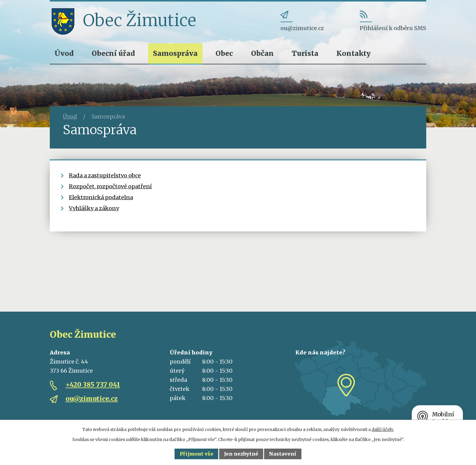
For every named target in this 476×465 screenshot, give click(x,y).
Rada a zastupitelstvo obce (105, 175)
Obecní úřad (113, 53)
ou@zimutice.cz (92, 399)
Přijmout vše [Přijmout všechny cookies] (197, 454)
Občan (262, 53)
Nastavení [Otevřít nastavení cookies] (283, 454)
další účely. (383, 429)
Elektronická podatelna (101, 197)
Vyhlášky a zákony (94, 208)
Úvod (64, 53)
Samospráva (175, 53)
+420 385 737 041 (93, 385)
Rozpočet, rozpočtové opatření (110, 186)
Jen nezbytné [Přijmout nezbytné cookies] (241, 454)
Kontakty (354, 53)
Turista (305, 53)
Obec (224, 53)
